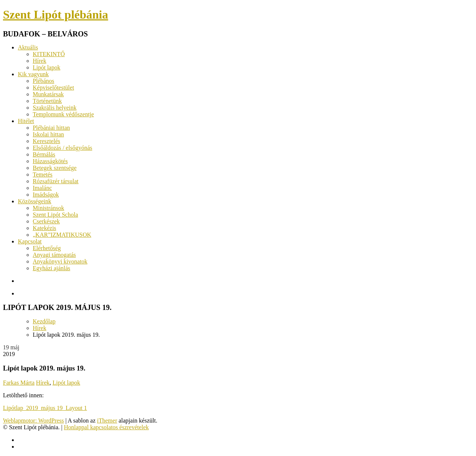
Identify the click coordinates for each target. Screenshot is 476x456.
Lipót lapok (46, 67)
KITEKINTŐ (49, 54)
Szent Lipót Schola (55, 215)
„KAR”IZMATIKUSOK (62, 235)
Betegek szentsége (55, 168)
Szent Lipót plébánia (56, 14)
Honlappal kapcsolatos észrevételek (106, 427)
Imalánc (42, 188)
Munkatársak (48, 94)
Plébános (44, 81)
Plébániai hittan (51, 128)
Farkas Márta (19, 383)
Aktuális (28, 47)
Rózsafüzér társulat (56, 181)
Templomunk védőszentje (63, 114)
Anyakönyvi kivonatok (60, 261)
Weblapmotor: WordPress (33, 421)
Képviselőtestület (53, 88)
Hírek (39, 61)
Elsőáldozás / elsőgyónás (62, 148)
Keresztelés (46, 141)
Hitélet (26, 121)
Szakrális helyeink (55, 108)
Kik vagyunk (33, 74)
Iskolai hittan (48, 134)
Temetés (43, 174)
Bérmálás (44, 154)
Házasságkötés (50, 161)
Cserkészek (46, 221)
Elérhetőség (47, 248)
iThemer (107, 421)
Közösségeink (35, 201)
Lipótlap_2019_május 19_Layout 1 (45, 408)
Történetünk (47, 101)
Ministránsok (48, 208)
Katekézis (44, 228)
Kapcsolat (30, 241)
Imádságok (46, 195)
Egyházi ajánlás (52, 268)
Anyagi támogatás (54, 255)
